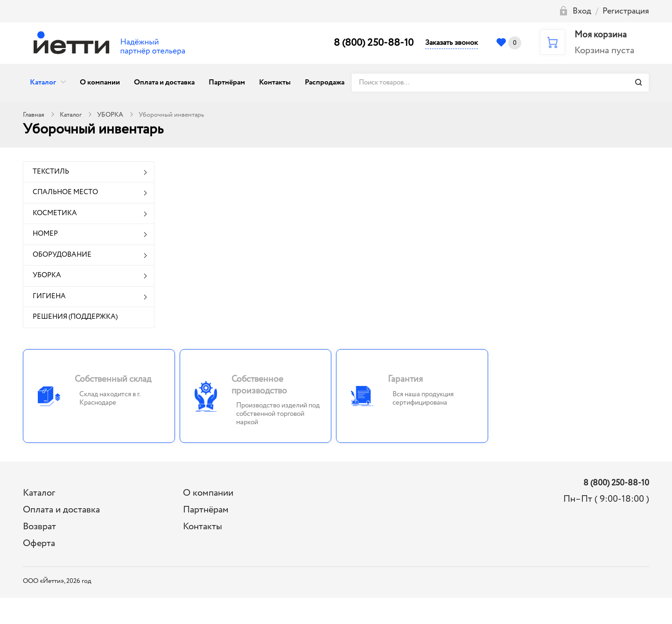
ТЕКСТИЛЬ (51, 172)
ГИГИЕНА (49, 296)
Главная (34, 115)
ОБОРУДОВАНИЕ (62, 255)
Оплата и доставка (164, 82)
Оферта (39, 543)
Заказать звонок (451, 43)
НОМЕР (45, 234)
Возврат (39, 527)
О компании (100, 82)
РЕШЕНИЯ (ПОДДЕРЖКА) (75, 317)
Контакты (275, 82)
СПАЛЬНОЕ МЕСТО (65, 192)
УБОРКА (110, 115)
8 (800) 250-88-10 (374, 43)
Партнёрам (227, 82)
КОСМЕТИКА (55, 213)
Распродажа (325, 82)
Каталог (43, 82)
